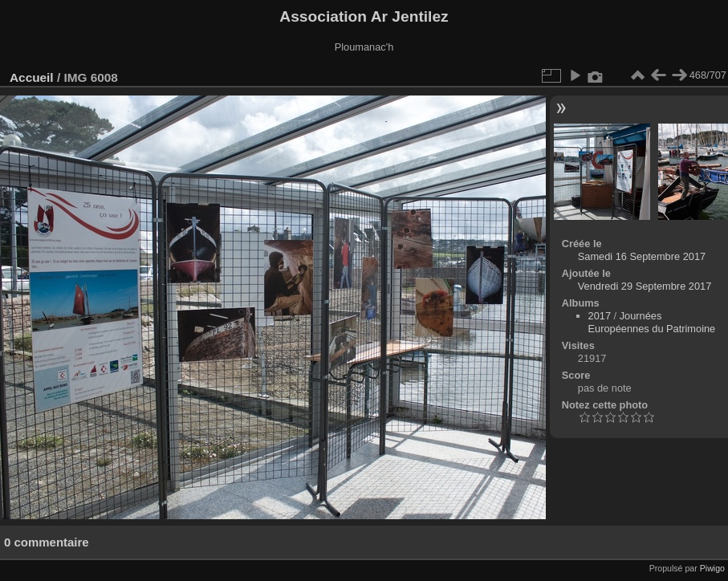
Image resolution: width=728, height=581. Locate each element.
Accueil (32, 77)
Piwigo (712, 568)
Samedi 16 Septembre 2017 (642, 256)
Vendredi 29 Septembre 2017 (645, 286)
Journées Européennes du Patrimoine (652, 322)
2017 (600, 316)
